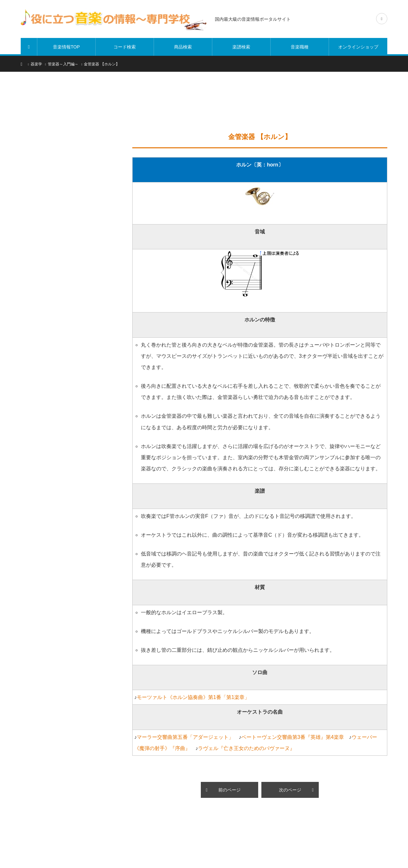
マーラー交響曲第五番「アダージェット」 (185, 737)
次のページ (290, 790)
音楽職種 (300, 47)
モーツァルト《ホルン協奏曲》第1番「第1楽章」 (193, 697)
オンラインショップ (358, 47)
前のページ (229, 790)
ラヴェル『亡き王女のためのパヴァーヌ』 (246, 748)
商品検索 (183, 47)
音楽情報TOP (66, 47)
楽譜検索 (241, 47)
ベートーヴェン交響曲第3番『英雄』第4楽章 (293, 737)
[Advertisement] (258, 105)
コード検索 (125, 47)
